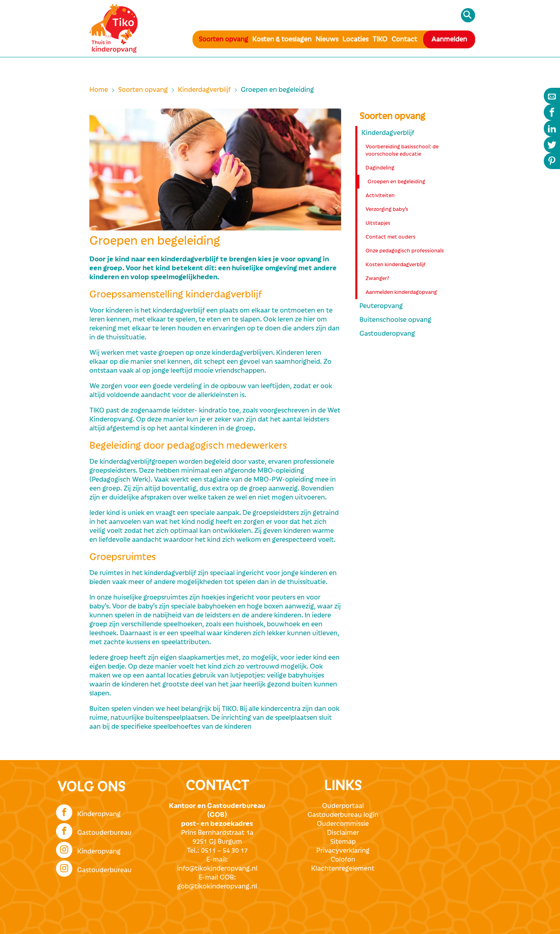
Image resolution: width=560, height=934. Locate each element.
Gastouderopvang (387, 334)
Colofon (343, 860)
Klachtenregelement (343, 869)
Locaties (355, 39)
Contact (404, 39)
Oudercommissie (343, 824)
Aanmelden (449, 39)
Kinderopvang (88, 812)
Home (99, 90)
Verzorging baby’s (387, 209)
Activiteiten (380, 195)
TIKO (380, 39)
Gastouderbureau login (343, 815)
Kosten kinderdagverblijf (396, 265)
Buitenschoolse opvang (395, 320)
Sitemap (343, 842)
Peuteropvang (381, 306)
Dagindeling (380, 168)
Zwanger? (377, 278)
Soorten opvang (223, 39)
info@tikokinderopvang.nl (217, 869)
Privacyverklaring (343, 851)
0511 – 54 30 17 (224, 851)
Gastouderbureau (94, 830)
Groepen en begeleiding (396, 182)
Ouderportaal (343, 806)
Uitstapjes (378, 223)
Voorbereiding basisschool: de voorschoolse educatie (402, 150)
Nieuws (327, 39)
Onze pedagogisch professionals (405, 251)
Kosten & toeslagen (282, 39)
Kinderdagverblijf (204, 90)
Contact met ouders (390, 237)
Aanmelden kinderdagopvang (401, 292)
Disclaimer (343, 833)
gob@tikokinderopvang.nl (217, 886)
